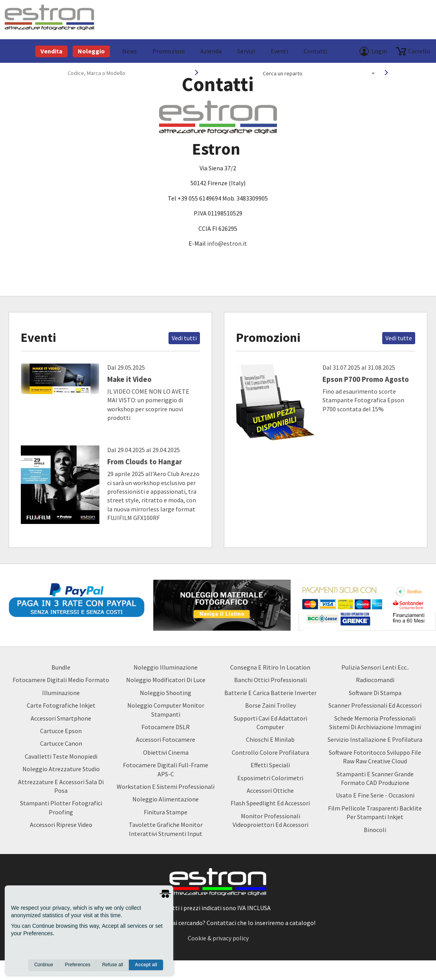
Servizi (246, 51)
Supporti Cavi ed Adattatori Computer (270, 723)
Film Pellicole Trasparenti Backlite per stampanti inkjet (375, 812)
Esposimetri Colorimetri (270, 778)
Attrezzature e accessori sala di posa (61, 786)
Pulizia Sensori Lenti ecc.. (375, 667)
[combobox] (319, 73)
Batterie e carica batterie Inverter (270, 693)
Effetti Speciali (270, 765)
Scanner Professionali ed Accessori (375, 705)
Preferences (78, 965)
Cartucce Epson (61, 731)
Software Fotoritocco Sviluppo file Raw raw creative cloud (375, 757)
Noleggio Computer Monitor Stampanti (166, 710)
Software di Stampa (375, 693)
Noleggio (91, 51)
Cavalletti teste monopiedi (61, 756)
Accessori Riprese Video (61, 825)
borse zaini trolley (270, 705)
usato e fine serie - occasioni (375, 795)
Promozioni (169, 51)
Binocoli (375, 830)
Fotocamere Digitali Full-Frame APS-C (166, 769)
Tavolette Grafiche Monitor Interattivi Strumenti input (166, 829)
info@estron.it (227, 243)
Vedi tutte (399, 338)
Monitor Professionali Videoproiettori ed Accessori (270, 820)
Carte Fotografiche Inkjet (61, 705)
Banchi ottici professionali (270, 680)
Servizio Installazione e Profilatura (375, 739)
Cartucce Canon (61, 743)
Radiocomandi (375, 680)
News (129, 51)
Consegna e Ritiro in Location (270, 667)
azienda (211, 51)
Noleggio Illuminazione (166, 667)
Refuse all (113, 965)
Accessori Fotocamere (166, 739)
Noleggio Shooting (166, 693)
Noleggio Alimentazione (166, 799)
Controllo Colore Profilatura (270, 752)
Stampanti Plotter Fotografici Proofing (61, 807)
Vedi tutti (184, 338)
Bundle (61, 667)
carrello (419, 51)
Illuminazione (61, 693)
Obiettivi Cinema (166, 752)
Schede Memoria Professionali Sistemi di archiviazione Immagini (375, 723)
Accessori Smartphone (61, 718)
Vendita (51, 51)
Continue (44, 965)
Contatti (315, 51)
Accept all (146, 965)
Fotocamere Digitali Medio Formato (61, 680)
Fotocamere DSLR (166, 727)
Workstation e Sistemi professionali (166, 787)
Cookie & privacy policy (218, 938)
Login (379, 51)
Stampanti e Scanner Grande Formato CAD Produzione (375, 778)
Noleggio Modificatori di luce (166, 680)
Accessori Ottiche (270, 790)
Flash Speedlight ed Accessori (270, 803)
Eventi (279, 51)
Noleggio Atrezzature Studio (61, 769)
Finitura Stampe (166, 812)
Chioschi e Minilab (270, 739)
